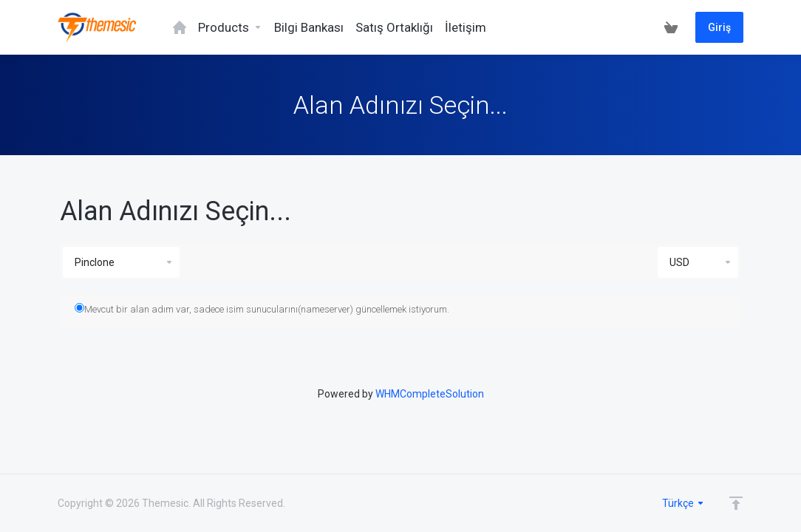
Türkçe (684, 503)
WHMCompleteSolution (430, 394)
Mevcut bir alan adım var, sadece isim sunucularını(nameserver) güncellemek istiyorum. (262, 309)
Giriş (719, 27)
